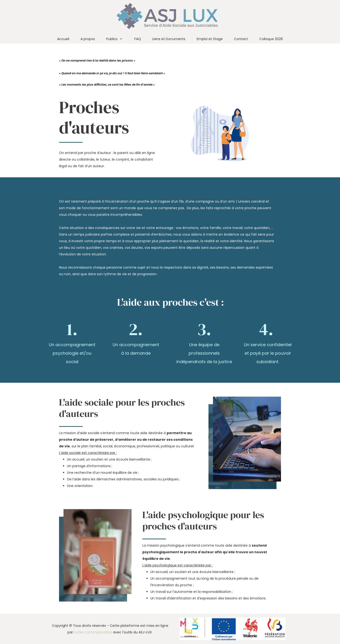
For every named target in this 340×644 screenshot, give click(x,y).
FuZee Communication (93, 632)
